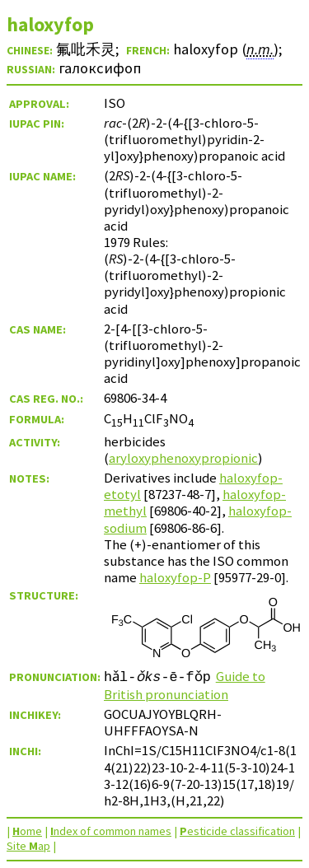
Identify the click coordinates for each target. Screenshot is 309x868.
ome (27, 831)
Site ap (28, 846)
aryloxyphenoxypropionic (183, 458)
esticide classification (237, 831)
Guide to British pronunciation (185, 685)
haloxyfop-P (175, 577)
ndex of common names (111, 831)
